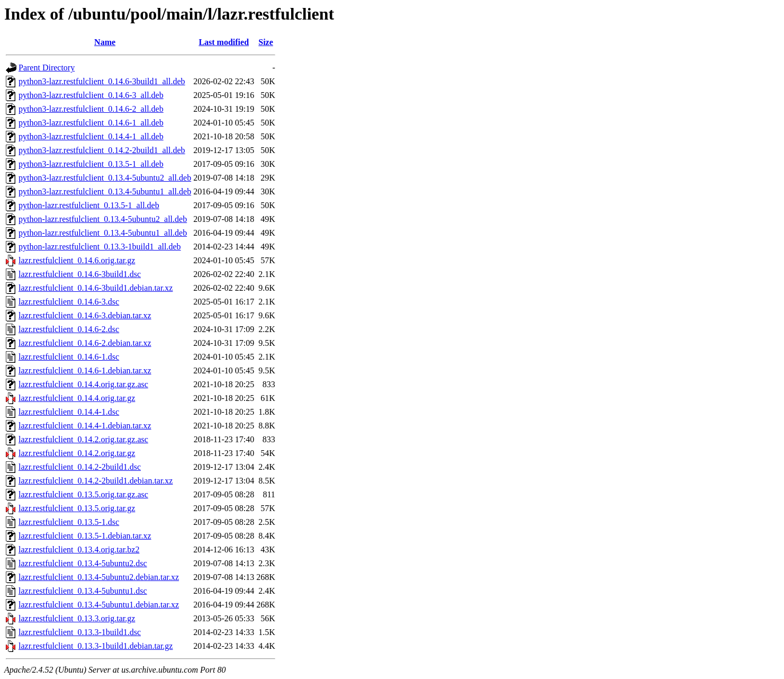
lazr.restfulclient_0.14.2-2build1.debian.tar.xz (96, 481)
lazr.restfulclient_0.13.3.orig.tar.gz (77, 618)
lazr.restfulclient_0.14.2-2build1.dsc (80, 467)
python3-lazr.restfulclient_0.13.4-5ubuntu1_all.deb (105, 191)
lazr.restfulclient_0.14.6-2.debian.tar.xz (85, 343)
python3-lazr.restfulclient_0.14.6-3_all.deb (91, 95)
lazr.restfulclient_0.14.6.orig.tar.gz (77, 260)
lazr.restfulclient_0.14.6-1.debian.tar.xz (85, 370)
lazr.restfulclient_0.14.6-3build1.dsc (80, 274)
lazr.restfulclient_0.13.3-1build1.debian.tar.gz (96, 646)
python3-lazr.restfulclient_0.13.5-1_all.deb (91, 164)
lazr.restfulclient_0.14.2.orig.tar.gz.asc (83, 439)
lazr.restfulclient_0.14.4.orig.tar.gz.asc (83, 384)
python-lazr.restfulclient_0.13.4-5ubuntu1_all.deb (103, 233)
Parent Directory (47, 68)
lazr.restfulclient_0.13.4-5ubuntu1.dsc (83, 591)
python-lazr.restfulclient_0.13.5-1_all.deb (89, 205)
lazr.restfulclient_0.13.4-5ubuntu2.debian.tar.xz (99, 577)
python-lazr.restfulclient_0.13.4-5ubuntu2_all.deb (103, 219)
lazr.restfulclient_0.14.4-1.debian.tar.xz (85, 426)
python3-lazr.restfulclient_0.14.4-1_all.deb (91, 136)
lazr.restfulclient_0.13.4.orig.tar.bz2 (79, 550)
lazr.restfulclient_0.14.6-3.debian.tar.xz (85, 315)
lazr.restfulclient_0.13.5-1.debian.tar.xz (85, 536)
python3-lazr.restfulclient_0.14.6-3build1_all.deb (102, 81)
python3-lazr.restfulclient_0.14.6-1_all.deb (91, 123)
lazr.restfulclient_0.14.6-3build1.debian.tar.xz (96, 288)
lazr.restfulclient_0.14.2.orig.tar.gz (77, 453)
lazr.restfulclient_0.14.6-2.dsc (69, 329)
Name (105, 42)
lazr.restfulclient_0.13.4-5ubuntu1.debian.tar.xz (99, 605)
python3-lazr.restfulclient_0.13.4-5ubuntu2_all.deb (105, 178)
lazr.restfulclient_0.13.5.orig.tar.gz (77, 508)
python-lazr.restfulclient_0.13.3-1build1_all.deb (100, 247)
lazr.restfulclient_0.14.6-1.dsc (69, 357)
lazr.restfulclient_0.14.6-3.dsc (69, 302)
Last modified (224, 42)
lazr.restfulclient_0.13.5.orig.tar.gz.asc (83, 494)
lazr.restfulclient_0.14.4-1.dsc (69, 412)
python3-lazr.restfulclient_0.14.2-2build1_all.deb (102, 150)
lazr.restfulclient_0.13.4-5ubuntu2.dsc (83, 563)
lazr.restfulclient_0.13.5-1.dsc (69, 522)
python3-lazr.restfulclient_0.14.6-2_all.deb (91, 109)
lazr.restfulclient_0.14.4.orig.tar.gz (77, 398)
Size (266, 42)
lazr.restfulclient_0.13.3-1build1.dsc (80, 632)
